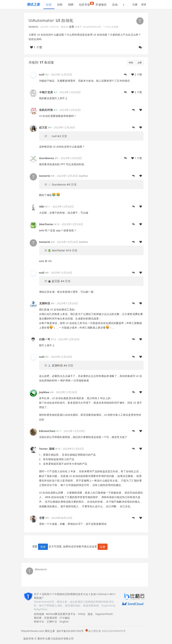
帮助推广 (39, 598)
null (42, 74)
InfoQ (82, 614)
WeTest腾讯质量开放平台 (61, 614)
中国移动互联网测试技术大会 (71, 594)
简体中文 (39, 622)
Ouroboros (47, 158)
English (64, 622)
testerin (33, 27)
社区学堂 (86, 4)
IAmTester (46, 224)
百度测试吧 (51, 618)
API (111, 594)
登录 (144, 4)
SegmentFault (104, 614)
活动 (115, 5)
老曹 (72, 27)
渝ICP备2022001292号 (69, 631)
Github (103, 594)
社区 (49, 5)
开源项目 (101, 5)
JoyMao (44, 392)
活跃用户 (47, 594)
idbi (42, 206)
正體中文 (52, 622)
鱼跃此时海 (46, 110)
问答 (60, 5)
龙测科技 (45, 303)
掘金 (90, 614)
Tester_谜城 (47, 449)
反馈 (93, 594)
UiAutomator (41, 20)
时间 (131, 63)
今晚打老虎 (46, 92)
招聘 (71, 5)
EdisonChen (47, 431)
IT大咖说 (65, 618)
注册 (135, 4)
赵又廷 (43, 127)
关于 (36, 594)
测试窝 (38, 618)
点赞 (140, 63)
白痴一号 (45, 339)
